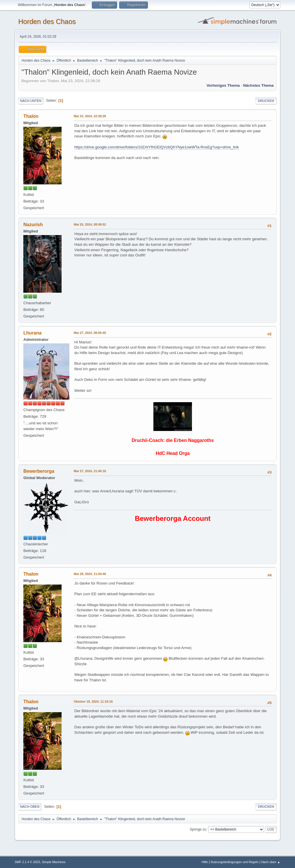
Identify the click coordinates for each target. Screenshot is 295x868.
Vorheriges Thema (223, 85)
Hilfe (205, 862)
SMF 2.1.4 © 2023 (27, 862)
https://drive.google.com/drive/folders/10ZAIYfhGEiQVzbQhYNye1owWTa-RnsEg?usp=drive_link (157, 147)
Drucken (266, 101)
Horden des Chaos (47, 21)
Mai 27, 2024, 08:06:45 (90, 333)
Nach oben (30, 807)
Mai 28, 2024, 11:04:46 (90, 574)
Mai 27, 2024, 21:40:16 (90, 471)
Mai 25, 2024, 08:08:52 (90, 224)
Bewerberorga (39, 471)
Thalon (31, 116)
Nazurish (33, 225)
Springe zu (198, 829)
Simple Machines (54, 862)
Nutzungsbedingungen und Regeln (235, 862)
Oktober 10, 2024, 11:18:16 (93, 701)
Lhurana (32, 333)
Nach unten (31, 101)
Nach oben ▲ (271, 862)
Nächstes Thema (258, 85)
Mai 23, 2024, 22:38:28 (90, 116)
